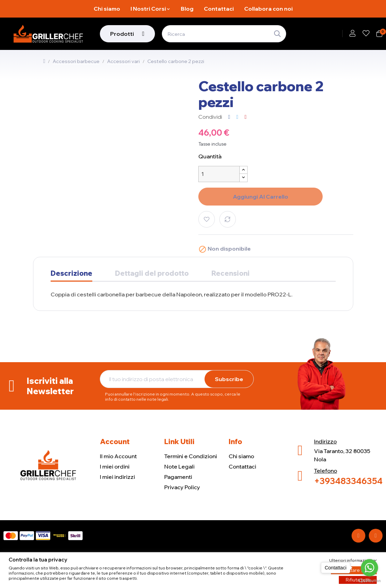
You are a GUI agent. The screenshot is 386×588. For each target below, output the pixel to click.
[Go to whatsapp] (369, 568)
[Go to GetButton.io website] (369, 581)
